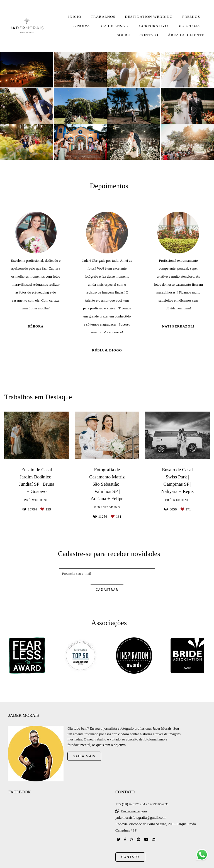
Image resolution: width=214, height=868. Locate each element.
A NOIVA (82, 26)
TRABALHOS (103, 17)
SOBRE (123, 35)
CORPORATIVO (154, 26)
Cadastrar (107, 589)
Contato (130, 854)
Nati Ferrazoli (178, 327)
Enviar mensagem (134, 808)
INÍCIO (75, 17)
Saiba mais (84, 753)
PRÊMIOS (191, 17)
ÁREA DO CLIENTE (186, 35)
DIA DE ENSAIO (115, 26)
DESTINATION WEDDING (149, 17)
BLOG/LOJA (189, 26)
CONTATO (149, 35)
